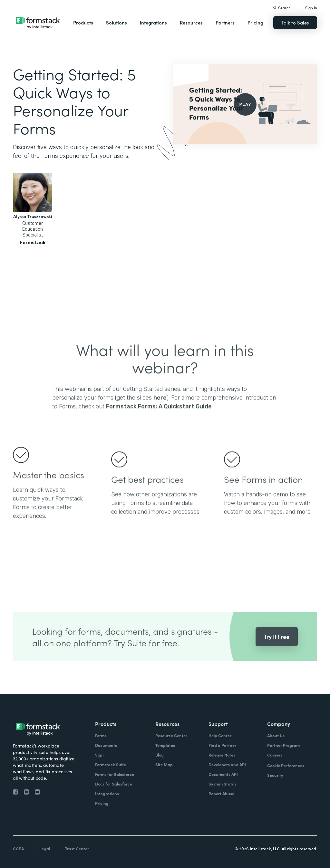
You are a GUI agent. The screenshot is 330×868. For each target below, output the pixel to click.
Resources (191, 22)
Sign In (311, 8)
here (160, 410)
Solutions (116, 22)
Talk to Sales (295, 22)
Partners (225, 22)
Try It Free (277, 649)
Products (83, 22)
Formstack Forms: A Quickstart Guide (159, 419)
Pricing (255, 22)
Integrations (153, 22)
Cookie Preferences (286, 765)
